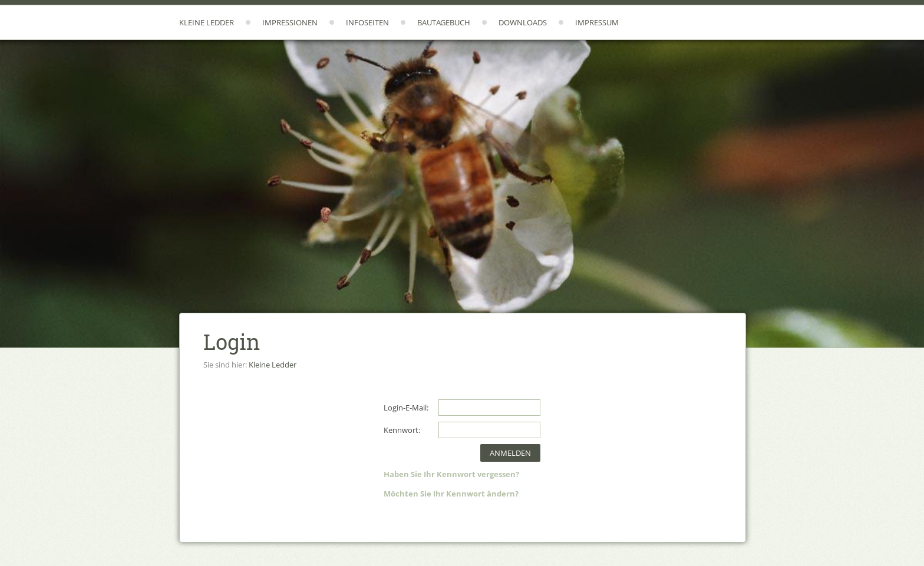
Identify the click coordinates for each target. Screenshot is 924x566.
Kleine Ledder (207, 22)
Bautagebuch (444, 22)
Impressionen (290, 22)
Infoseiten (367, 22)
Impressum (597, 22)
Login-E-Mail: (406, 408)
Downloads (523, 22)
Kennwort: (402, 430)
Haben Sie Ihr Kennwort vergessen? (451, 474)
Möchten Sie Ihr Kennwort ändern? (451, 494)
